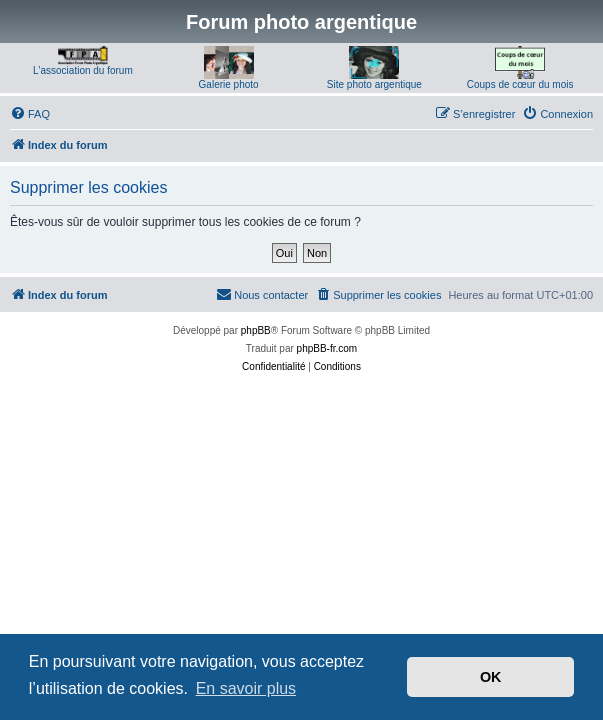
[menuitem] (30, 114)
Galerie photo (229, 84)
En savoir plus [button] (246, 688)
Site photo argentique (374, 84)
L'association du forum (83, 70)
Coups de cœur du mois (520, 84)
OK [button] (491, 677)
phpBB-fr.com (327, 348)
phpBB (256, 330)
